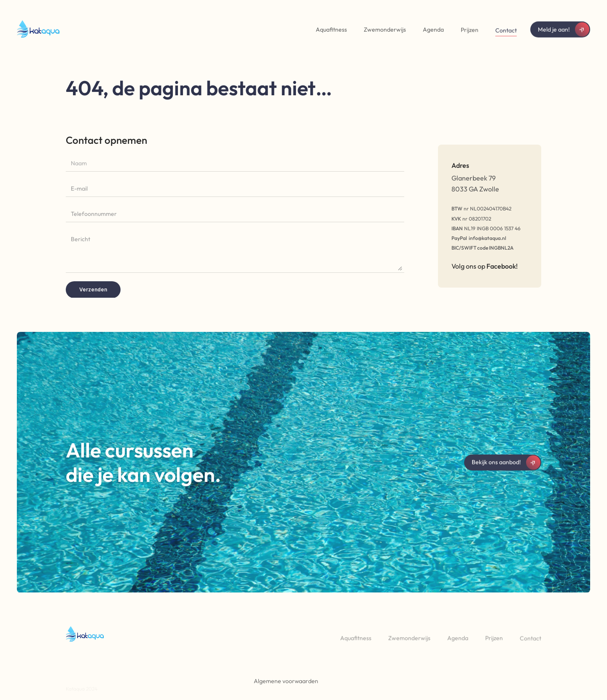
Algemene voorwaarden (286, 681)
